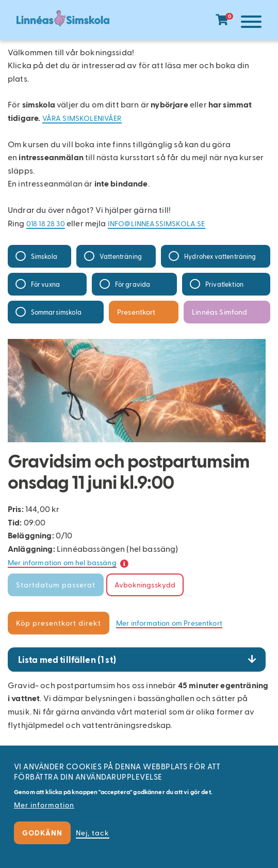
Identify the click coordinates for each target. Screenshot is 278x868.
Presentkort (136, 312)
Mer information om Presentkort (169, 623)
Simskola (44, 256)
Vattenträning (121, 256)
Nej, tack (93, 833)
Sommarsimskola (56, 312)
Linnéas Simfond (219, 312)
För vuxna (45, 284)
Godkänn (42, 833)
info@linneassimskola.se (157, 223)
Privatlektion (224, 284)
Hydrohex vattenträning (220, 256)
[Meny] (249, 24)
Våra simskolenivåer (82, 118)
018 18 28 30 (46, 223)
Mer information (44, 805)
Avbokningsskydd (145, 585)
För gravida (133, 284)
